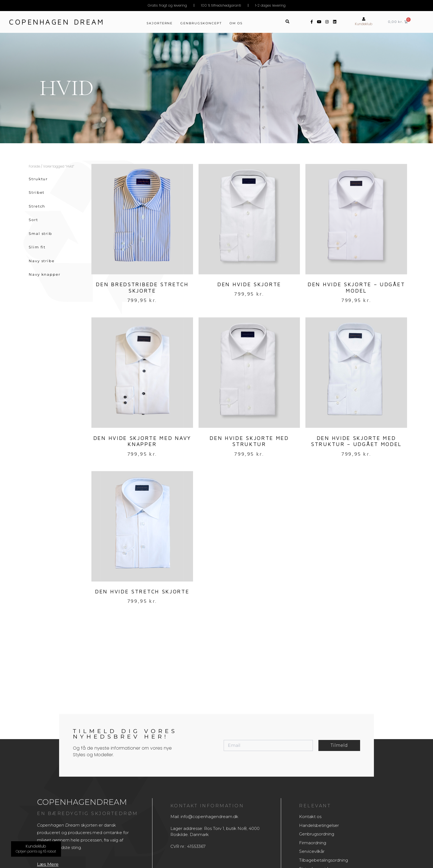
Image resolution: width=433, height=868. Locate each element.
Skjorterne (160, 23)
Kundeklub (364, 24)
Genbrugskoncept (201, 23)
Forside (34, 166)
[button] (288, 22)
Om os (236, 23)
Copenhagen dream (57, 22)
